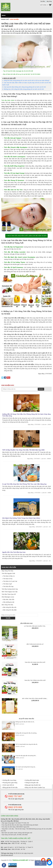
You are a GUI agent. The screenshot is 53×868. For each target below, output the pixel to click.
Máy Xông (49, 1)
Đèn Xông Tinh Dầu (7, 605)
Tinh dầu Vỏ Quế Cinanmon (14, 267)
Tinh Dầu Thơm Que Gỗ (9, 594)
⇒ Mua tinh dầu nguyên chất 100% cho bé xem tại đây (26, 236)
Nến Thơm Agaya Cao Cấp (10, 592)
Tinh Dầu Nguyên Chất (8, 573)
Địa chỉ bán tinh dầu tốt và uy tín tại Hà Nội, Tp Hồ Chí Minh (22, 74)
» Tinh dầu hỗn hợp (8, 587)
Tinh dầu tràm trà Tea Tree (13, 190)
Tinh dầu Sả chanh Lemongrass (15, 157)
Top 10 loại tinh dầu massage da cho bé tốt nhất (18, 71)
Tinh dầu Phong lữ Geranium (14, 180)
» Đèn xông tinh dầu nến (9, 607)
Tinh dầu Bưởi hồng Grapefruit (14, 166)
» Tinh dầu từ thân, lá (8, 576)
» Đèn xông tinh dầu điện (9, 610)
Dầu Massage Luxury (8, 597)
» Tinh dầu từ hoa (7, 579)
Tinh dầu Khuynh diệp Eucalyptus (16, 147)
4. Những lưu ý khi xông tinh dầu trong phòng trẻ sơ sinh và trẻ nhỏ (23, 89)
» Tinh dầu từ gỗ (7, 584)
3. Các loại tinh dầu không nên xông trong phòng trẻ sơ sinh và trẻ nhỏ (24, 87)
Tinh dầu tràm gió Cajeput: (13, 138)
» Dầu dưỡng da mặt (8, 602)
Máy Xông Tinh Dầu (7, 571)
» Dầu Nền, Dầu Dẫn (8, 600)
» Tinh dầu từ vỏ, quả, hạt (9, 581)
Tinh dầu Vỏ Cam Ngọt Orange (14, 173)
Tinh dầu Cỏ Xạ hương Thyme (14, 262)
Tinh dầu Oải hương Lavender (15, 252)
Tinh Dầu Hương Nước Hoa (10, 589)
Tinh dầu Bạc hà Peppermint (13, 247)
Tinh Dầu (43, 1)
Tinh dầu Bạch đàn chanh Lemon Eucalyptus (20, 257)
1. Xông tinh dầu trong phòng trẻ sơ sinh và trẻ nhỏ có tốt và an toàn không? (26, 81)
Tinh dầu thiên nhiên (8, 100)
